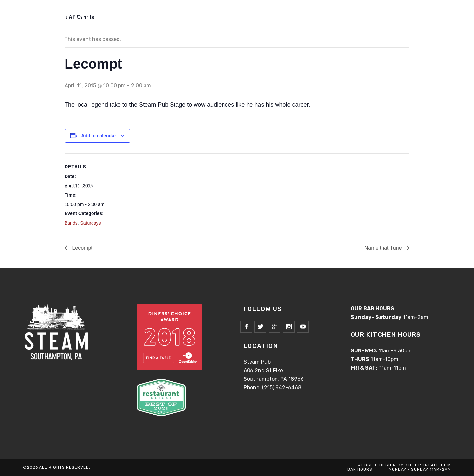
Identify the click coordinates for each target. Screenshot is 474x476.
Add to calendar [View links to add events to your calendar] (99, 136)
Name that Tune (384, 248)
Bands (71, 223)
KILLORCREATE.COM (428, 465)
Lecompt (82, 248)
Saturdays (90, 223)
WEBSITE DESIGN (377, 465)
